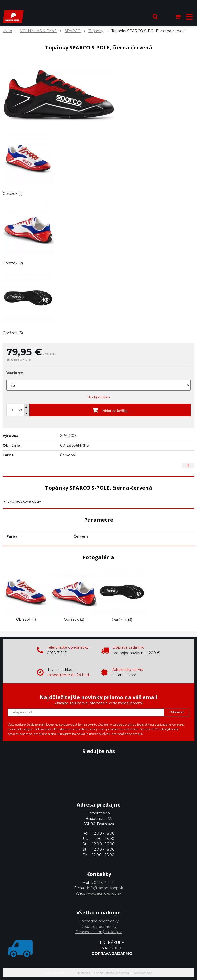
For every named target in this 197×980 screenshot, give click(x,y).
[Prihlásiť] (167, 17)
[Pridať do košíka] (110, 410)
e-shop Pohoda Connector (111, 973)
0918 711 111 (104, 883)
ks (20, 410)
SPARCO (68, 436)
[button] (155, 17)
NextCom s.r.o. (143, 973)
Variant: (15, 373)
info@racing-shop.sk (105, 888)
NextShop (83, 973)
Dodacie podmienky (99, 927)
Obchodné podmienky (99, 921)
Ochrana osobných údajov (98, 932)
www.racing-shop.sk (104, 893)
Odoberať (177, 712)
